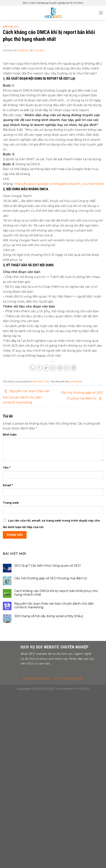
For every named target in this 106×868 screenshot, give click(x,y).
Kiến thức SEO (11, 27)
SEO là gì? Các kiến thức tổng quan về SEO (47, 566)
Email (8, 485)
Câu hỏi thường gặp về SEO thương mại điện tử (51, 578)
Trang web (11, 503)
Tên (7, 468)
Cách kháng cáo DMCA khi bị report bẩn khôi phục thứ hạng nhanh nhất (56, 593)
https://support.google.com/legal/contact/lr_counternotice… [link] (60, 184)
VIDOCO (84, 689)
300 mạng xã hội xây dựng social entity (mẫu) (49, 616)
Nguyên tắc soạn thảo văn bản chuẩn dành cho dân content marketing (26, 397)
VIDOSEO (39, 50)
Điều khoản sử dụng (37, 678)
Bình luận (10, 435)
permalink (76, 382)
